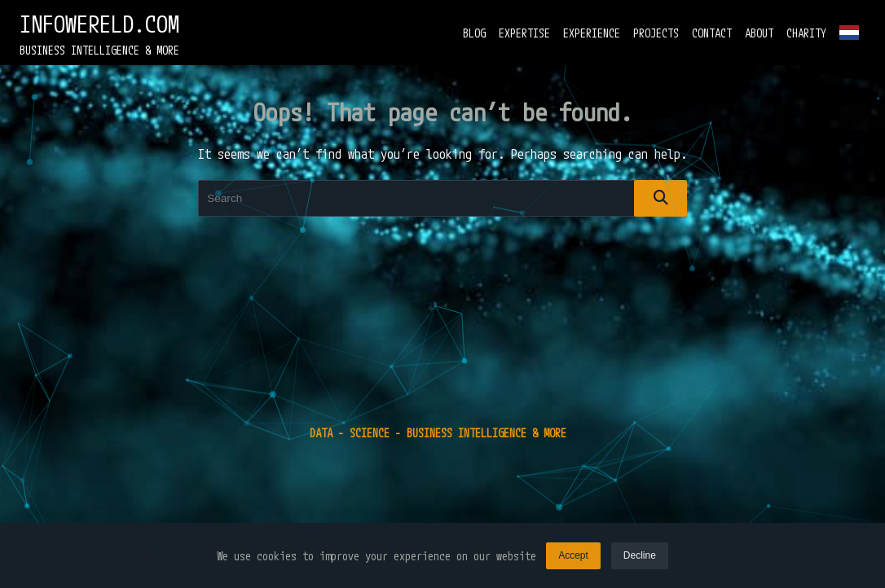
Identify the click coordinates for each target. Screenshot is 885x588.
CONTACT (712, 33)
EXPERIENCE (592, 33)
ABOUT (759, 33)
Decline (640, 556)
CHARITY (806, 33)
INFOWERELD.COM (99, 24)
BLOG (474, 33)
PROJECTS (656, 33)
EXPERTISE (524, 33)
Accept (573, 556)
